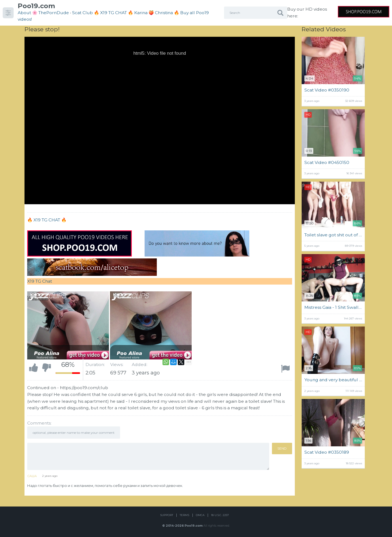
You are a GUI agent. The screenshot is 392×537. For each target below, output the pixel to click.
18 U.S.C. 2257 (220, 515)
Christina (164, 13)
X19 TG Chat (40, 281)
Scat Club (82, 13)
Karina (141, 13)
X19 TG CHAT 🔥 (50, 220)
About (24, 13)
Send (282, 448)
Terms (184, 515)
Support (167, 515)
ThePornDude (54, 13)
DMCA (200, 515)
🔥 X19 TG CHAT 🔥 (114, 13)
